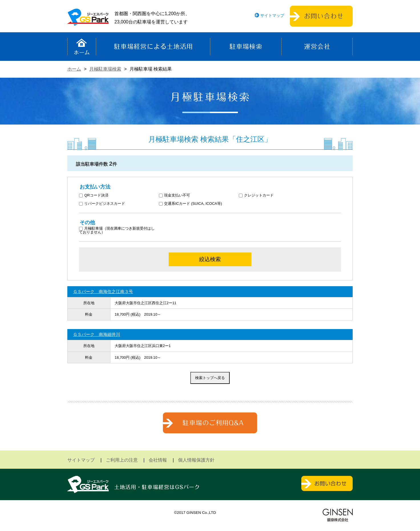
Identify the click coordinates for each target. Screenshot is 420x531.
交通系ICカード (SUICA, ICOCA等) (190, 204)
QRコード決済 (94, 196)
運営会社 (317, 47)
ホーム (82, 47)
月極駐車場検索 (105, 69)
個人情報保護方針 (196, 460)
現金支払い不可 (175, 196)
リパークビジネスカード (102, 204)
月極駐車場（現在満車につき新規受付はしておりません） (117, 231)
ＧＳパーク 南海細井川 (97, 334)
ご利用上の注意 (122, 460)
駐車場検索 (246, 47)
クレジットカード (256, 196)
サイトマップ (272, 15)
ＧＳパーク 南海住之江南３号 (103, 291)
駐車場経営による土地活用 (153, 47)
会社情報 (158, 460)
